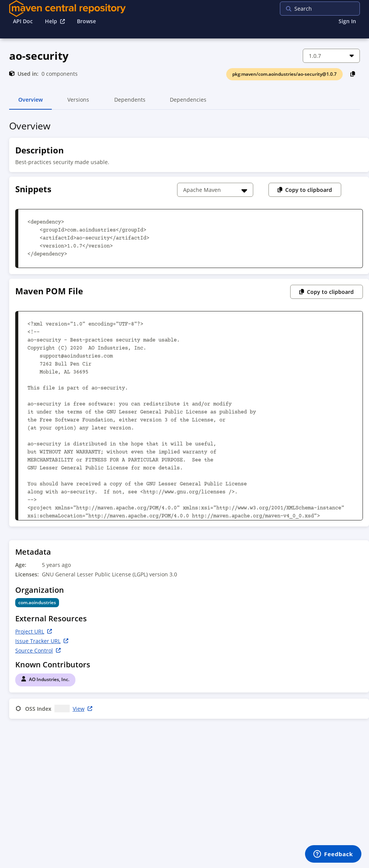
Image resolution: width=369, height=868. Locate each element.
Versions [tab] (78, 103)
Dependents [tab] (130, 103)
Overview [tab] (30, 103)
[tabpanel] (184, 421)
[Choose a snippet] (215, 190)
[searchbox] (329, 9)
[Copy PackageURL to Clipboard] (353, 74)
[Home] (67, 9)
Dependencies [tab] (188, 103)
